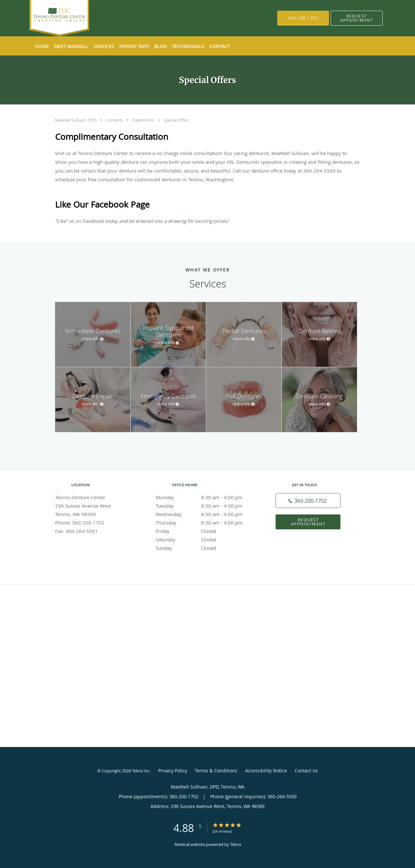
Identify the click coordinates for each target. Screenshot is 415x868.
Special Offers (176, 120)
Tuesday (206, 506)
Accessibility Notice (266, 771)
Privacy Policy (173, 771)
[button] (357, 18)
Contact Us (306, 771)
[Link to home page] (50, 18)
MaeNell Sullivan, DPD (76, 120)
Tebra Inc (141, 771)
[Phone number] (308, 500)
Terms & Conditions (216, 771)
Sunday (206, 548)
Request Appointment (308, 522)
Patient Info (144, 120)
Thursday (206, 523)
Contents (115, 120)
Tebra (236, 844)
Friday (206, 531)
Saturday (206, 539)
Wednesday (206, 514)
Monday (206, 497)
